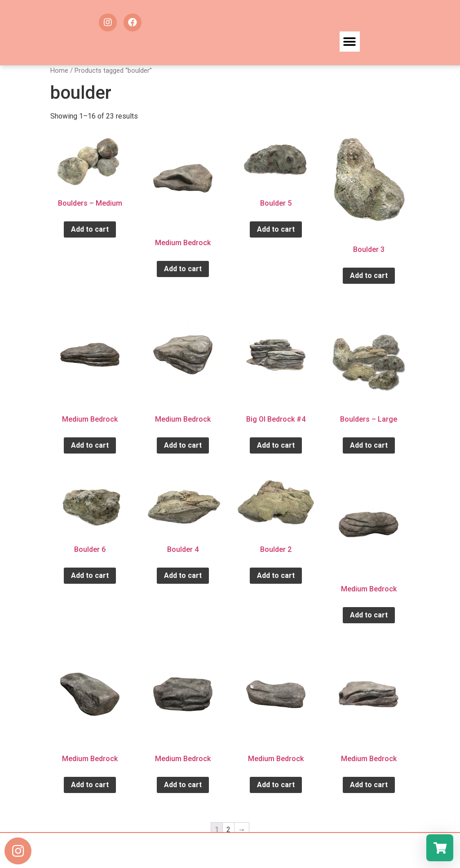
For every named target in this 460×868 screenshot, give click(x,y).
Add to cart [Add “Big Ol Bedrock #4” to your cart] (276, 445)
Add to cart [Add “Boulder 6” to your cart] (90, 575)
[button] (350, 42)
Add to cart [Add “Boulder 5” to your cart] (276, 229)
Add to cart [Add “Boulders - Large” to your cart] (369, 445)
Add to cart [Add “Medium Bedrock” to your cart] (183, 269)
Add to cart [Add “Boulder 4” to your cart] (183, 575)
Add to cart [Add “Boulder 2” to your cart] (276, 575)
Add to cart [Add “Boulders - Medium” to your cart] (90, 229)
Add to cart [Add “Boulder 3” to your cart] (369, 275)
